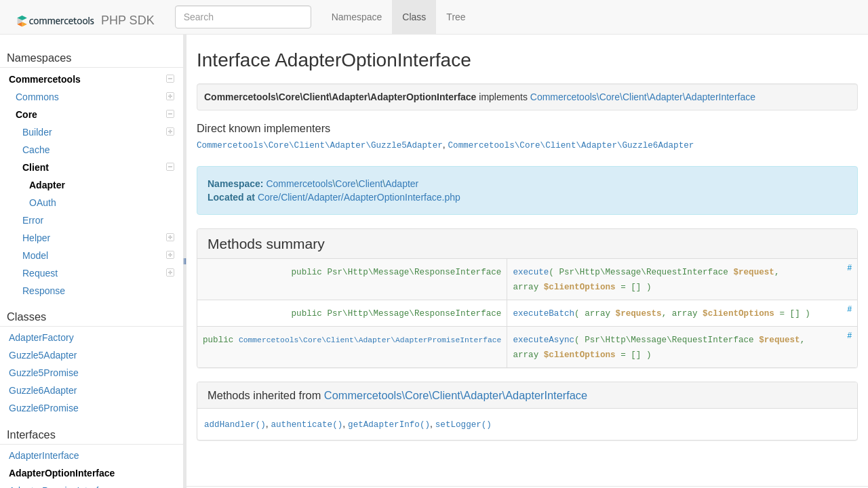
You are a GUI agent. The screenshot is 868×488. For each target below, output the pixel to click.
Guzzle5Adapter (43, 355)
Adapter (47, 185)
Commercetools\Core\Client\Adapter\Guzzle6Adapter (571, 146)
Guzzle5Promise (44, 373)
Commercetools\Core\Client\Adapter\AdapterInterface (456, 395)
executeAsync (544, 340)
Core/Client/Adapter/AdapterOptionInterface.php (359, 197)
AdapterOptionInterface (62, 473)
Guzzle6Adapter (43, 390)
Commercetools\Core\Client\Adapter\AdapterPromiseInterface (370, 340)
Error (33, 220)
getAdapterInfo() (389, 425)
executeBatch (544, 314)
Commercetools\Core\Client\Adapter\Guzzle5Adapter (320, 146)
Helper (98, 238)
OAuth (43, 203)
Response (44, 291)
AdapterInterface (44, 455)
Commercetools (92, 79)
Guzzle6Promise (44, 408)
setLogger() (463, 425)
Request (98, 273)
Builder (98, 132)
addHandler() (235, 425)
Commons (95, 97)
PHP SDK (82, 21)
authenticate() (307, 425)
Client (98, 167)
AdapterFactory (41, 338)
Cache (36, 150)
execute (531, 272)
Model (98, 256)
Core (95, 115)
